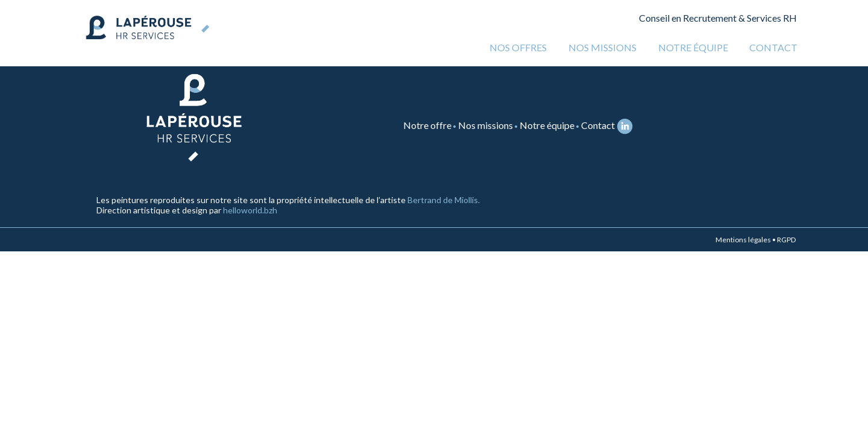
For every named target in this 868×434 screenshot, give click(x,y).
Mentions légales (743, 240)
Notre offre (427, 125)
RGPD (786, 240)
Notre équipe (693, 47)
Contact (773, 47)
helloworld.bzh (250, 210)
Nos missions (602, 47)
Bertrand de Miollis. (444, 200)
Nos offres (518, 47)
